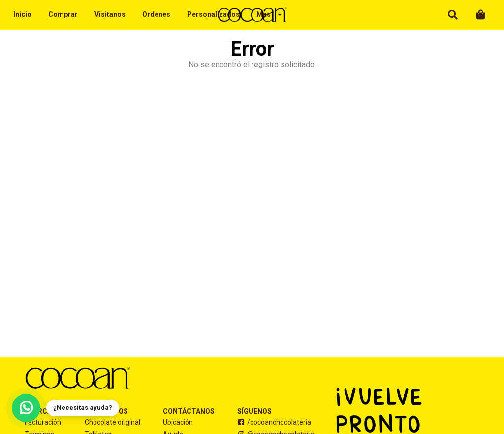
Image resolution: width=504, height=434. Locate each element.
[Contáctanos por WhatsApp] (26, 408)
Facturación (43, 422)
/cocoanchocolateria (274, 422)
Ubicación (178, 422)
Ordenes (156, 14)
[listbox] (269, 15)
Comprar (63, 14)
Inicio (22, 14)
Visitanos (110, 14)
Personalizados (213, 14)
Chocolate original (112, 422)
